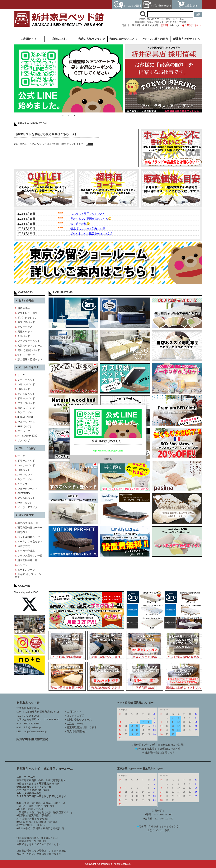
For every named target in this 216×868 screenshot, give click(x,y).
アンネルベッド (26, 394)
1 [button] (63, 115)
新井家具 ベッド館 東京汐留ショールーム (45, 769)
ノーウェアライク (27, 507)
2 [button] (69, 115)
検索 (198, 14)
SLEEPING (24, 493)
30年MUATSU (25, 417)
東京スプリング (26, 408)
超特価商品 (24, 308)
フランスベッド (26, 403)
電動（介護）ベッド (29, 350)
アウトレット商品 (27, 313)
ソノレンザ (24, 440)
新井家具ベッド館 (28, 703)
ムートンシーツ (26, 570)
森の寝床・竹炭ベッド (30, 359)
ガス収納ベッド (26, 322)
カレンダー (176, 25)
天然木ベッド (25, 332)
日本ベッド (24, 389)
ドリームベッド (26, 398)
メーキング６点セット (30, 542)
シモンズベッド (26, 384)
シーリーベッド (26, 380)
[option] (69, 78)
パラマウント (25, 475)
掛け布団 (22, 532)
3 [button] (74, 115)
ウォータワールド (27, 422)
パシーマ (22, 565)
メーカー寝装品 (26, 551)
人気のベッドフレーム (30, 346)
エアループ (24, 431)
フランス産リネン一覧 (30, 556)
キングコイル (25, 412)
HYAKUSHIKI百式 (27, 436)
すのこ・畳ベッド (27, 355)
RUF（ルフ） (25, 426)
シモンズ (22, 484)
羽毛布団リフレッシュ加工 (29, 576)
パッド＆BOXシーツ (29, 537)
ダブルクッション (27, 318)
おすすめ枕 (24, 546)
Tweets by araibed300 (26, 592)
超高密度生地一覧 (27, 560)
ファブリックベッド (29, 341)
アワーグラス (25, 327)
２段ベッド (24, 336)
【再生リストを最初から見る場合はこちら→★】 (46, 134)
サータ (21, 375)
